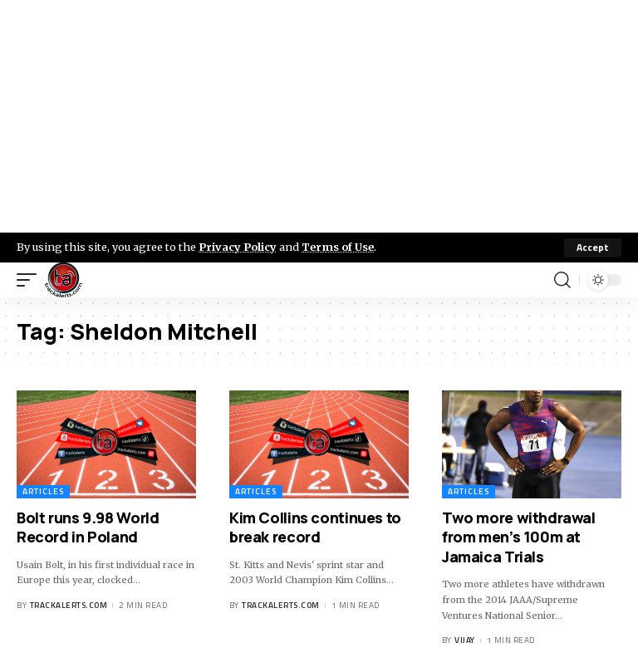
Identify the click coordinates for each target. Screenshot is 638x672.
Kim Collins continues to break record (315, 527)
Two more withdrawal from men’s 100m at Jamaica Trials (519, 537)
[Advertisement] (319, 116)
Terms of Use (338, 247)
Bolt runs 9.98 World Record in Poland (88, 527)
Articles (43, 491)
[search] (562, 280)
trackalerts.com (69, 605)
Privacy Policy (238, 247)
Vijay (465, 640)
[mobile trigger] (31, 280)
